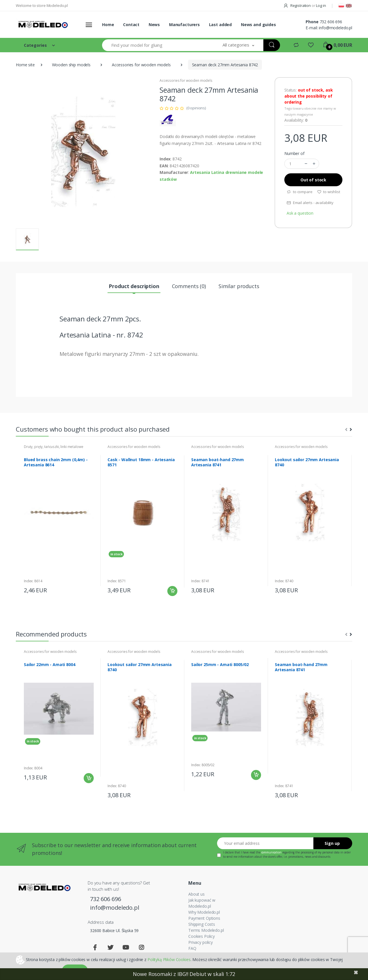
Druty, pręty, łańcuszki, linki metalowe (53, 447)
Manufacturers (184, 25)
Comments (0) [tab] (189, 286)
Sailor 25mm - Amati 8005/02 (220, 665)
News (154, 25)
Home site (25, 65)
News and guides (258, 25)
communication (271, 852)
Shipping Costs (202, 924)
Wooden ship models (71, 65)
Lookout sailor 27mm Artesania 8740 (307, 462)
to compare (299, 192)
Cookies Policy (202, 936)
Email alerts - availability (310, 203)
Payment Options (204, 918)
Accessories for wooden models (141, 65)
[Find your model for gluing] (158, 45)
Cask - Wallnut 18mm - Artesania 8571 (141, 462)
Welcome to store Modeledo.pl (42, 5)
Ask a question (300, 213)
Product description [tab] (134, 286)
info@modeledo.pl (336, 28)
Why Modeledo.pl (204, 912)
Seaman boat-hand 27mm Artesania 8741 (217, 462)
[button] (238, 45)
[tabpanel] (59, 521)
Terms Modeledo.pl (206, 930)
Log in (321, 5)
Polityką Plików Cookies (169, 959)
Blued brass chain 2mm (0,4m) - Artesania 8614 (56, 462)
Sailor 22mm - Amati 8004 (50, 665)
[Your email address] (265, 843)
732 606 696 (331, 22)
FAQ (192, 948)
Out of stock (313, 180)
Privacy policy (201, 942)
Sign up (332, 843)
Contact (131, 25)
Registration (297, 5)
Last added (221, 25)
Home (108, 25)
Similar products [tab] (239, 286)
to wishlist (329, 192)
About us (197, 894)
